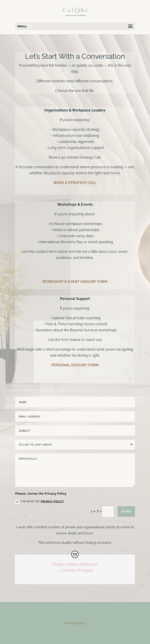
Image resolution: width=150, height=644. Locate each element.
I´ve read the (40, 502)
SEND (126, 511)
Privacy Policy (52, 501)
